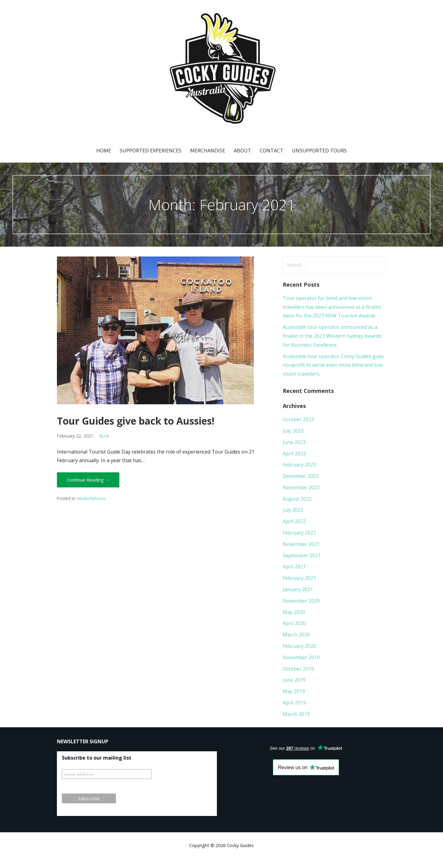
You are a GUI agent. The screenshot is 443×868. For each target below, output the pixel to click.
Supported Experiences (151, 151)
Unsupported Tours (319, 151)
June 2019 (294, 680)
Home (104, 151)
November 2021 (301, 544)
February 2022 (299, 533)
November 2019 (301, 657)
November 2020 (301, 601)
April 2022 (294, 521)
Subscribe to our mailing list (97, 758)
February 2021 (299, 578)
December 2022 (301, 476)
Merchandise (208, 151)
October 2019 (298, 669)
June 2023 (294, 442)
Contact (271, 151)
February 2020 (299, 646)
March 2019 (296, 714)
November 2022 (301, 487)
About (242, 151)
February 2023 (299, 465)
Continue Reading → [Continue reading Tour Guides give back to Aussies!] (88, 480)
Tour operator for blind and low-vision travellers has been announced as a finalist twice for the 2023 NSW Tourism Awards (332, 307)
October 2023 (298, 419)
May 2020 (294, 612)
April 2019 (294, 703)
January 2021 (298, 589)
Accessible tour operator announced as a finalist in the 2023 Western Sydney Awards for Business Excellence (332, 336)
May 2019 (294, 691)
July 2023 (293, 431)
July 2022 (293, 510)
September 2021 (302, 555)
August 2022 (297, 499)
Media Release (91, 498)
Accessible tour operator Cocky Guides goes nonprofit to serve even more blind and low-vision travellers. (333, 365)
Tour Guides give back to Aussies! (136, 421)
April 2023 (294, 454)
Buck (104, 436)
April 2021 (294, 567)
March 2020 (296, 635)
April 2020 (294, 623)
